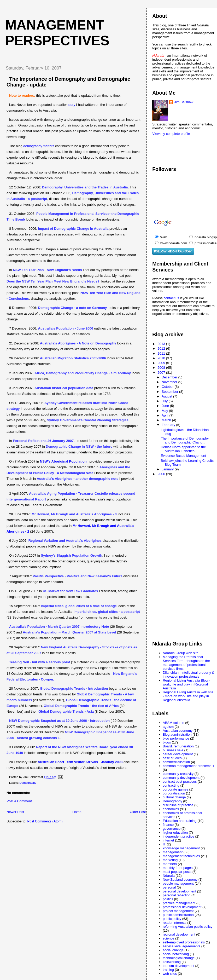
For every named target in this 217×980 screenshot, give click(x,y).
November (170, 382)
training (168, 970)
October (168, 387)
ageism (168, 727)
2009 (162, 363)
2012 (162, 348)
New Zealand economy (180, 880)
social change (173, 950)
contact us (172, 298)
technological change (179, 958)
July (165, 401)
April (166, 415)
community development (181, 778)
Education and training (180, 821)
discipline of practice (178, 805)
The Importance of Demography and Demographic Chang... (185, 440)
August (167, 396)
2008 (162, 368)
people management (178, 883)
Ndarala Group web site (181, 653)
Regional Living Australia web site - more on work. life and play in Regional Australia (188, 696)
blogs (167, 742)
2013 (162, 344)
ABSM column (173, 723)
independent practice (178, 836)
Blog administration (177, 734)
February (169, 425)
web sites (170, 974)
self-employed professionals (184, 942)
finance (168, 825)
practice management (179, 903)
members (170, 864)
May (165, 411)
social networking (176, 954)
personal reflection (177, 895)
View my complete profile (171, 134)
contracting (171, 785)
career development (178, 754)
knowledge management (181, 848)
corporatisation (174, 793)
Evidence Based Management (183, 456)
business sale (173, 750)
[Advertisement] (173, 148)
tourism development (178, 966)
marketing (170, 860)
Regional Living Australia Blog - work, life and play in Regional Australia (186, 684)
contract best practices (180, 782)
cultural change (174, 797)
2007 (162, 373)
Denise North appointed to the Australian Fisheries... (183, 449)
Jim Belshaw (184, 102)
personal (169, 887)
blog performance (176, 738)
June (166, 406)
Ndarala (169, 876)
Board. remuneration (178, 746)
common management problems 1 (188, 766)
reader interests (174, 923)
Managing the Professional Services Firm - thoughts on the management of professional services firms (186, 663)
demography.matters (39, 146)
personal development (179, 891)
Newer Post (15, 812)
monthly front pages (178, 868)
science (168, 938)
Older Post (138, 812)
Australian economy (178, 731)
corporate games (175, 789)
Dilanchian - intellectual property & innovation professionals (188, 675)
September (170, 392)
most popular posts (177, 872)
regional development (179, 934)
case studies (172, 758)
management (173, 852)
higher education (175, 832)
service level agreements (181, 946)
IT (164, 844)
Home (77, 812)
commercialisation (176, 762)
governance (172, 829)
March (167, 420)
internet (168, 840)
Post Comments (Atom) (45, 821)
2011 (162, 353)
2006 (162, 474)
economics (171, 809)
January (168, 469)
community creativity (178, 774)
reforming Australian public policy (187, 927)
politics (168, 899)
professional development (182, 907)
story (71, 105)
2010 (162, 358)
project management (178, 911)
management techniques (181, 856)
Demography (28, 783)
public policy (172, 919)
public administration (178, 915)
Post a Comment (19, 801)
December (170, 377)
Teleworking (172, 962)
